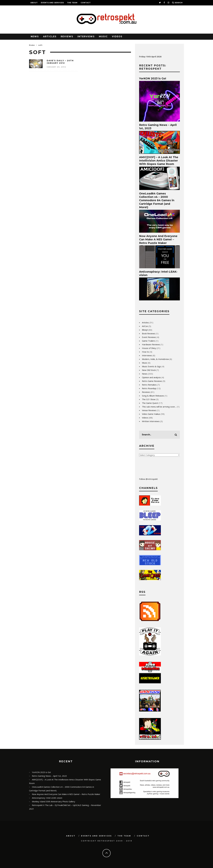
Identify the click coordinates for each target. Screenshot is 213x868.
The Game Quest (150, 403)
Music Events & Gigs (152, 366)
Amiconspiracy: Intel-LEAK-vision (47, 798)
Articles (50, 37)
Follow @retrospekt (148, 479)
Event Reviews (149, 337)
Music (103, 37)
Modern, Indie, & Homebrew (155, 359)
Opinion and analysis (151, 377)
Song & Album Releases (153, 396)
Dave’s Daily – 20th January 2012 (60, 62)
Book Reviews (149, 333)
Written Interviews (151, 421)
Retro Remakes (149, 385)
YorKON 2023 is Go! (153, 78)
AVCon (145, 326)
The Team (72, 3)
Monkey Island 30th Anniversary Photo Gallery (54, 801)
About (34, 3)
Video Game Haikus (151, 414)
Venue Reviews (149, 410)
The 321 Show (149, 399)
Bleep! (145, 330)
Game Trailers (149, 341)
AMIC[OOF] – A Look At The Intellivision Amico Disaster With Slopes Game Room (159, 161)
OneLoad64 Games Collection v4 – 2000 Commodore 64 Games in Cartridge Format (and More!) (157, 200)
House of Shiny (149, 348)
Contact (86, 3)
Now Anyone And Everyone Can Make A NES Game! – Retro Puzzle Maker (158, 239)
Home (32, 45)
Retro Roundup (149, 388)
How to (145, 352)
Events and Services (52, 3)
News (35, 37)
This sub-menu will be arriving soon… (159, 407)
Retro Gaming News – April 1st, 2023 (49, 776)
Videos (117, 37)
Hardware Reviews (151, 344)
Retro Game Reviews (152, 381)
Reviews (67, 37)
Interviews (86, 37)
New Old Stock (149, 370)
